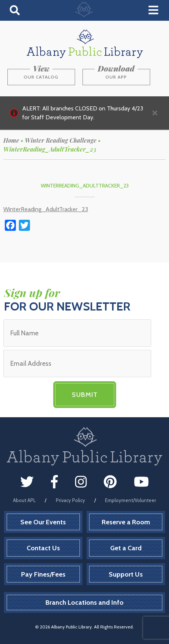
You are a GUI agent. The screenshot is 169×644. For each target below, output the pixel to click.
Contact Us (43, 548)
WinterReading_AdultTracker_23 (46, 209)
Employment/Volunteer (131, 500)
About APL (24, 500)
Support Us (126, 574)
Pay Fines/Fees (43, 574)
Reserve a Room (126, 522)
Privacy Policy (70, 500)
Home (11, 140)
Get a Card (126, 548)
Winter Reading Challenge (61, 140)
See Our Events (43, 522)
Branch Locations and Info (84, 602)
